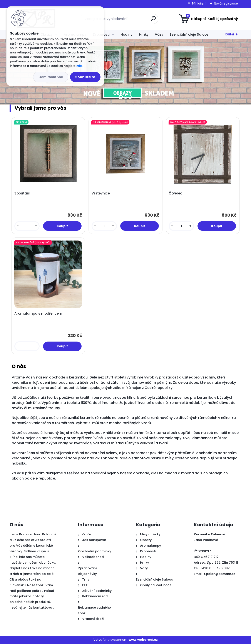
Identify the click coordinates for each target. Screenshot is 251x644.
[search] (153, 20)
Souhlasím (85, 77)
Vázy (159, 34)
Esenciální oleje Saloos (189, 34)
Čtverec (176, 193)
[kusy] (27, 226)
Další (230, 34)
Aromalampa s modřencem (38, 314)
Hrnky (144, 34)
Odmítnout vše (51, 77)
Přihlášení (199, 3)
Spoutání (22, 193)
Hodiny (126, 34)
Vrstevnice (101, 193)
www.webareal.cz (143, 640)
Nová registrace (226, 3)
